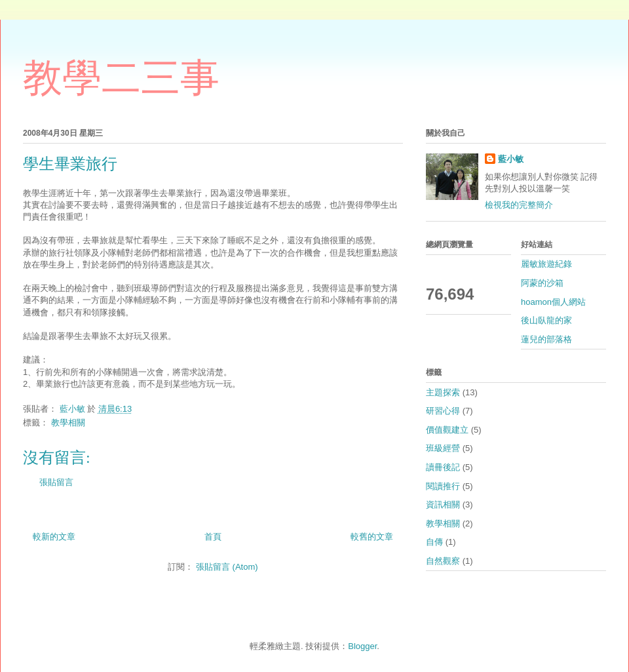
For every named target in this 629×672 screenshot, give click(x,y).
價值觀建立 (447, 430)
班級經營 (443, 448)
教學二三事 (121, 78)
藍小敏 (511, 159)
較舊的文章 (372, 537)
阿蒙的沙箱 (542, 283)
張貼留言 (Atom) (227, 567)
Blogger (362, 646)
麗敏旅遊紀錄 (546, 264)
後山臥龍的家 (546, 320)
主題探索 (443, 392)
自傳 (434, 542)
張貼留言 (56, 482)
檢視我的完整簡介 (519, 205)
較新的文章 (54, 537)
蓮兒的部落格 (546, 339)
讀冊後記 (443, 467)
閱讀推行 (443, 486)
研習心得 (443, 411)
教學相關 (68, 423)
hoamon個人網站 (553, 302)
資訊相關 (443, 504)
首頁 (213, 537)
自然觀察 (443, 561)
